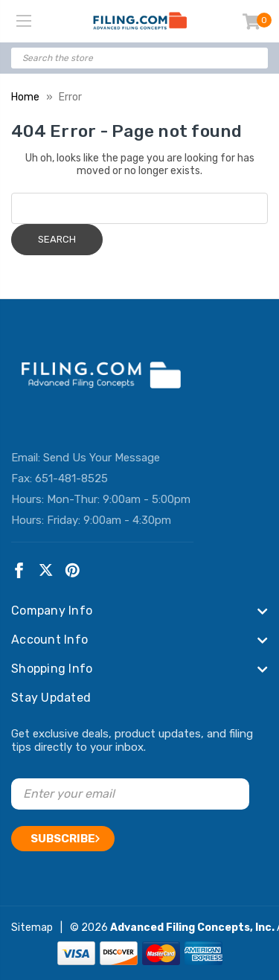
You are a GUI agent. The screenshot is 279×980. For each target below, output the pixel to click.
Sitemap (32, 928)
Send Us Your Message (102, 458)
